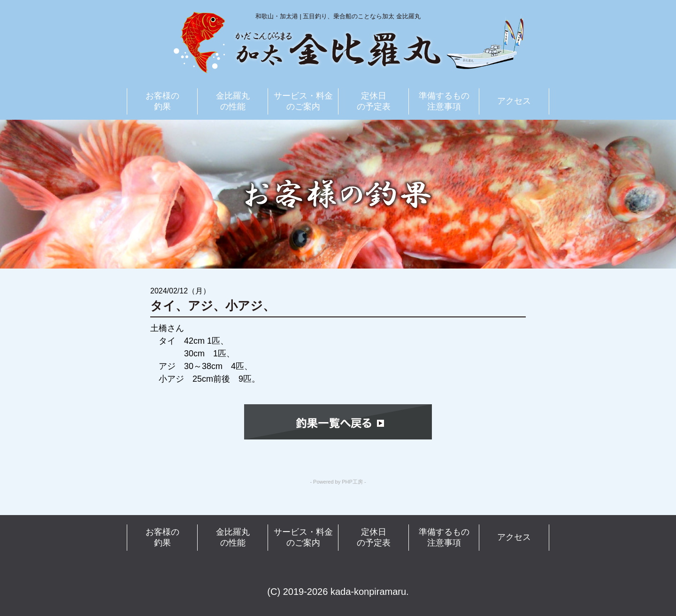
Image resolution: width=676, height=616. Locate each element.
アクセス (514, 101)
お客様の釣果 (162, 101)
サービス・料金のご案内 (303, 101)
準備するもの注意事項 (444, 101)
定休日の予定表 (374, 101)
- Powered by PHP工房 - (338, 482)
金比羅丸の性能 (233, 101)
